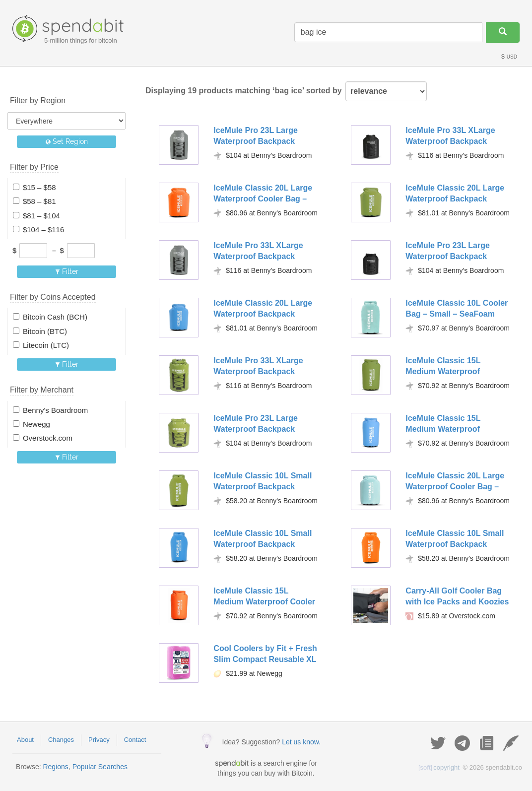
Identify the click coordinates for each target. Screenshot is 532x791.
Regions (55, 767)
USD (509, 57)
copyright (439, 767)
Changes (61, 740)
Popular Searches (100, 767)
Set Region (67, 141)
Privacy (99, 740)
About (25, 740)
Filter (67, 271)
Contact (135, 740)
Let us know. (301, 742)
